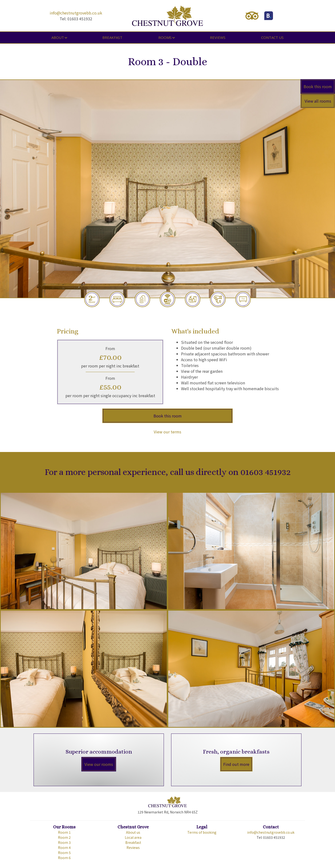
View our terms (167, 432)
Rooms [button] (165, 37)
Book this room (318, 86)
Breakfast (112, 37)
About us (133, 832)
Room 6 (64, 858)
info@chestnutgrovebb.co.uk (76, 13)
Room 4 (64, 847)
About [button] (58, 37)
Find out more (236, 764)
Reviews (218, 37)
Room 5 (64, 853)
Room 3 (64, 842)
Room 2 (64, 837)
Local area (133, 837)
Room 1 (64, 832)
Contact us (272, 37)
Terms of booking (202, 832)
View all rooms (318, 101)
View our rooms (99, 764)
